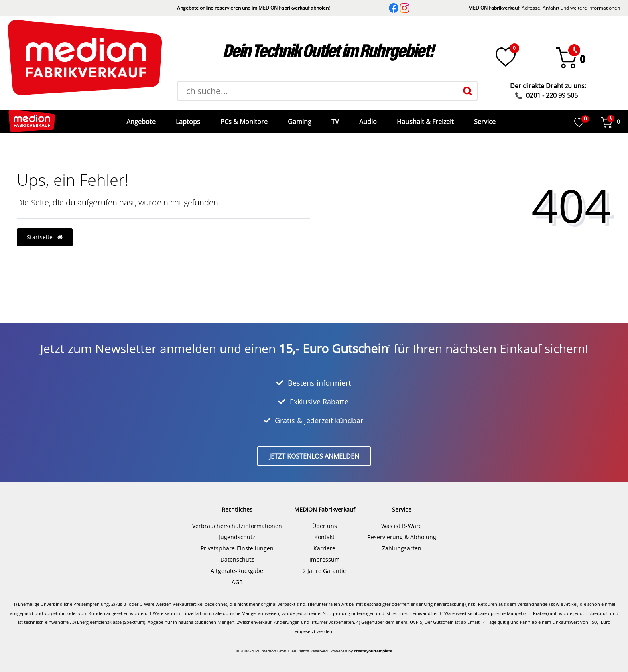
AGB (237, 576)
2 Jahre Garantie (324, 565)
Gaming (299, 118)
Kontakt (324, 531)
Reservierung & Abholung (402, 531)
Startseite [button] (45, 231)
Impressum (325, 553)
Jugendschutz (237, 531)
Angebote (140, 118)
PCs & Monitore (243, 118)
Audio (367, 118)
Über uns (325, 520)
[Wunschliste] (506, 57)
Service (484, 118)
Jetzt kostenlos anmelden (314, 450)
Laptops (187, 118)
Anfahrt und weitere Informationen (581, 8)
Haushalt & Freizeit (425, 118)
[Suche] (467, 91)
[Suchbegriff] (318, 91)
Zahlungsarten (402, 542)
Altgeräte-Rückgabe (237, 565)
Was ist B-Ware (401, 520)
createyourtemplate (373, 645)
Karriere (324, 542)
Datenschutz (237, 553)
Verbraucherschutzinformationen (237, 520)
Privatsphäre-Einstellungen (237, 542)
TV (334, 118)
